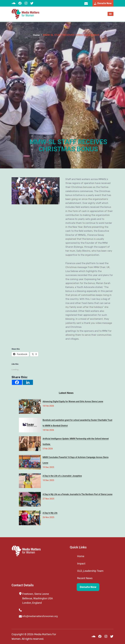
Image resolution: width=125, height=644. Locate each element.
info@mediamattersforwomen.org (86, 4)
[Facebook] (17, 382)
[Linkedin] (28, 382)
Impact (81, 564)
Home (36, 35)
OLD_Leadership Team (90, 571)
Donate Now (88, 588)
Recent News (85, 578)
